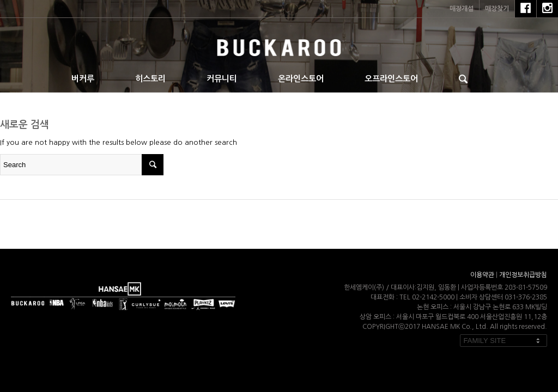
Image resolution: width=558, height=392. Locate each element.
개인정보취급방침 (523, 275)
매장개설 (462, 9)
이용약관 (482, 275)
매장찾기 (497, 9)
